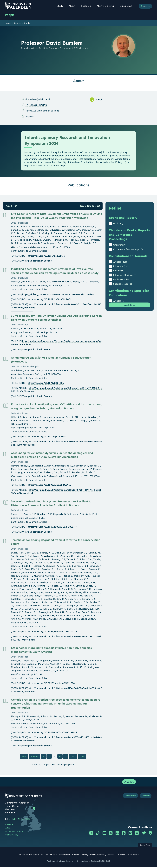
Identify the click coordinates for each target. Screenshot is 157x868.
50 (49, 765)
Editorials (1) (120, 266)
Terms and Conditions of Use (31, 856)
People (10, 15)
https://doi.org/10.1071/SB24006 (46, 383)
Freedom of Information (128, 856)
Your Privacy (51, 856)
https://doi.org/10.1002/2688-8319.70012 (50, 300)
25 (44, 765)
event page (59, 166)
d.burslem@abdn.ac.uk (38, 100)
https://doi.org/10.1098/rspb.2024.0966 (49, 485)
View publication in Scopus (37, 261)
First (26, 757)
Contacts (9, 826)
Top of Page (145, 846)
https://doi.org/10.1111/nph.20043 (47, 437)
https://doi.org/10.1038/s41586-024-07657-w (52, 632)
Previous (36, 757)
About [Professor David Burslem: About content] (78, 81)
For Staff (144, 797)
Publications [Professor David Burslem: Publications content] (78, 185)
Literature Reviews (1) (125, 275)
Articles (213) (120, 262)
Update (128, 783)
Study (61, 6)
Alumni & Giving (107, 6)
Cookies (76, 856)
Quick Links (127, 6)
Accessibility (64, 856)
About (73, 6)
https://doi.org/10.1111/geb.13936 (46, 256)
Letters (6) (119, 271)
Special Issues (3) (123, 284)
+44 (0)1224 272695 (36, 105)
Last (82, 757)
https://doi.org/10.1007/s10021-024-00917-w (52, 527)
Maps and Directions (14, 833)
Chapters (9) (120, 245)
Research (87, 6)
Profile (27, 23)
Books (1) (118, 224)
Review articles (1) (123, 280)
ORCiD (100, 100)
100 (54, 765)
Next (74, 757)
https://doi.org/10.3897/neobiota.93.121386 (51, 683)
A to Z (8, 829)
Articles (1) (119, 301)
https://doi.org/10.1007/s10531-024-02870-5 (52, 733)
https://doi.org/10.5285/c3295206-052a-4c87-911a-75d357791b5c (58, 295)
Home (8, 23)
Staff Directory (12, 836)
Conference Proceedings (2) (128, 249)
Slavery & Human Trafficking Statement (98, 856)
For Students (126, 797)
